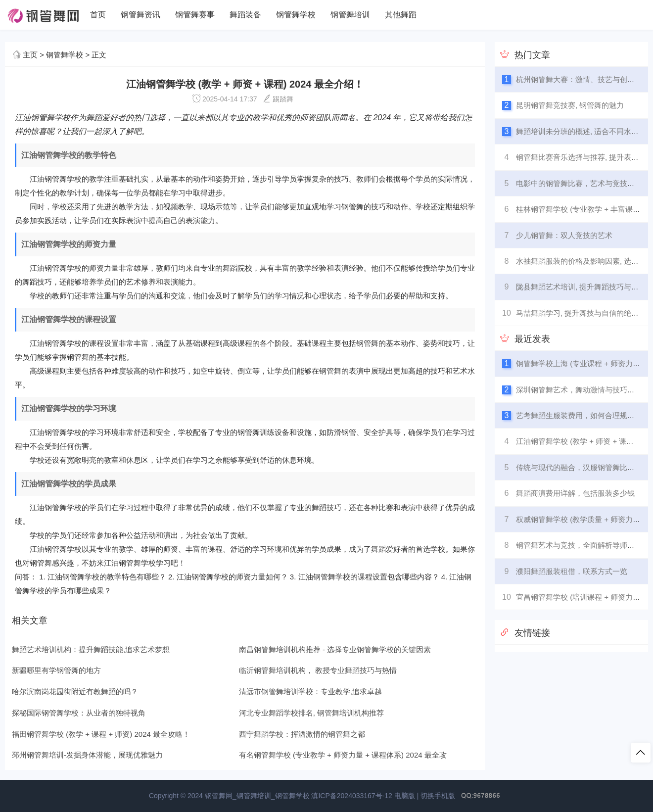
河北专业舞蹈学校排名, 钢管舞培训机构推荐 (311, 713)
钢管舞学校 (296, 15)
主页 (30, 55)
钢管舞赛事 (195, 15)
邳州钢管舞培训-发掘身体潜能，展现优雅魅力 (87, 755)
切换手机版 (438, 796)
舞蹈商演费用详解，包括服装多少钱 (575, 493)
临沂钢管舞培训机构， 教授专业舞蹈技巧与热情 (318, 670)
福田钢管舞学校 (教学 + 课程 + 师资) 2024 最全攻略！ (101, 734)
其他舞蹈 (401, 15)
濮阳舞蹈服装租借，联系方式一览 (572, 571)
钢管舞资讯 (140, 15)
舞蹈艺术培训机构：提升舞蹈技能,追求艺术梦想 (91, 649)
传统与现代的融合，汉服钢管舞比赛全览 (583, 467)
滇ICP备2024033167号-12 (351, 796)
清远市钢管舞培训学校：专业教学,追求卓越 (310, 692)
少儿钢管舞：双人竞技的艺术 (564, 235)
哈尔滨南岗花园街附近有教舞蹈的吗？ (75, 692)
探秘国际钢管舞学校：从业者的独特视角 (79, 713)
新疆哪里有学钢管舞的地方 (56, 670)
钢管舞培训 (350, 15)
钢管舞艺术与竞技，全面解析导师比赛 (579, 545)
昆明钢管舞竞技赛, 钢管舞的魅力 (570, 105)
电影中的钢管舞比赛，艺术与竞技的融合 (583, 183)
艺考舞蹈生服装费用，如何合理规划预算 (583, 415)
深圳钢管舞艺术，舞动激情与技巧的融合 (583, 390)
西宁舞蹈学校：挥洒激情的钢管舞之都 (302, 734)
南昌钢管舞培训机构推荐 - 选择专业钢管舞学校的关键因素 (335, 649)
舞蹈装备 (245, 15)
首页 (98, 15)
